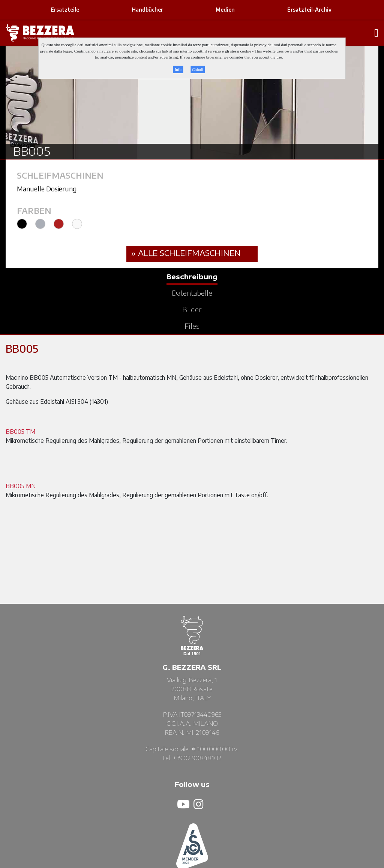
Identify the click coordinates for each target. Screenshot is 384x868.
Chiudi (198, 69)
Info (178, 69)
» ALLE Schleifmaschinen (186, 253)
